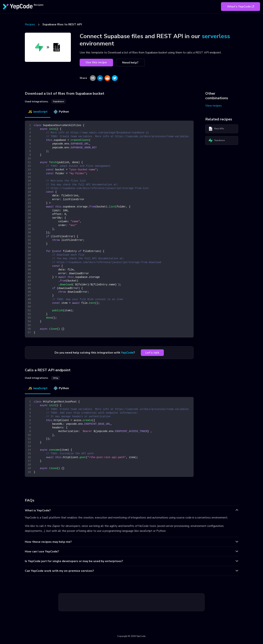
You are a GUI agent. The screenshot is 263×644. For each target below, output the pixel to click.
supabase (58, 101)
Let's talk (152, 353)
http (56, 378)
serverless (216, 36)
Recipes (30, 24)
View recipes (214, 106)
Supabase (217, 140)
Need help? (130, 63)
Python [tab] (61, 112)
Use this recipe (96, 62)
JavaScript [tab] (38, 112)
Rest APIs (216, 129)
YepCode (127, 353)
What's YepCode (241, 7)
